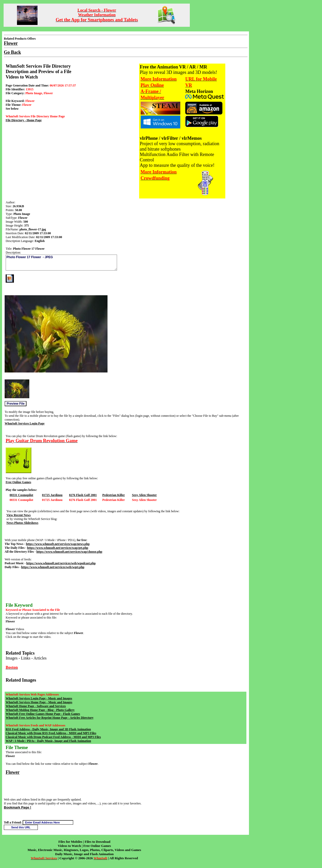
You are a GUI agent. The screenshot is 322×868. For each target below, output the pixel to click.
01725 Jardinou (52, 495)
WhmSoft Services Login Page (25, 423)
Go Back (12, 52)
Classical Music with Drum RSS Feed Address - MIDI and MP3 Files (51, 733)
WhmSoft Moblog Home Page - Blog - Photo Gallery (40, 710)
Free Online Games (18, 482)
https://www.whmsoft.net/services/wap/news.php (58, 544)
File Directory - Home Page (24, 120)
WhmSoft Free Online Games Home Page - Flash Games (43, 714)
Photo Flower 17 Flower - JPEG (61, 263)
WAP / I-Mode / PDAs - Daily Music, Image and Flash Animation (48, 741)
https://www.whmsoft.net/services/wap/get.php (58, 548)
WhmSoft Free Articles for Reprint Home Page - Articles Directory (50, 718)
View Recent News (19, 515)
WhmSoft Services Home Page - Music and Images (39, 702)
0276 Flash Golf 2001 (83, 495)
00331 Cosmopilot (21, 495)
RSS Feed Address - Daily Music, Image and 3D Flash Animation (48, 729)
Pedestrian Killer (114, 495)
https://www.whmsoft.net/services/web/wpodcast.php (61, 563)
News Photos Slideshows (22, 523)
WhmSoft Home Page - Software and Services (36, 706)
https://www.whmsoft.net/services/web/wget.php (53, 567)
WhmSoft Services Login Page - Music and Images (39, 698)
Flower (13, 772)
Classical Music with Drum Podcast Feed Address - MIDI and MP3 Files (53, 737)
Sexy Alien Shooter (144, 495)
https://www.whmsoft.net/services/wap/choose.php (69, 552)
